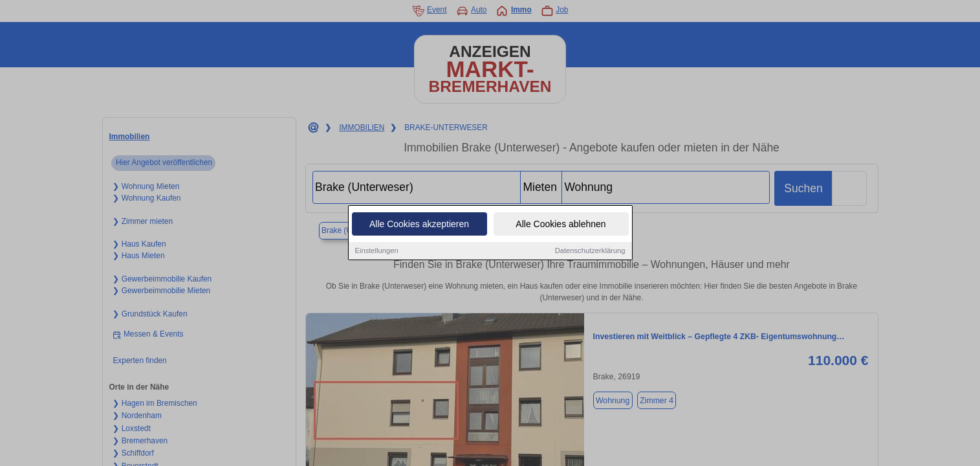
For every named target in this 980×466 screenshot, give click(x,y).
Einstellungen (377, 252)
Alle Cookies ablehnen (561, 225)
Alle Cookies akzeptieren (419, 225)
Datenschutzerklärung (590, 252)
